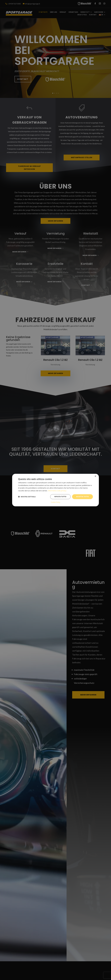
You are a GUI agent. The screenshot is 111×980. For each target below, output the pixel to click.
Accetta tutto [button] (82, 497)
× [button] (95, 476)
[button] (27, 497)
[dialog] (55, 490)
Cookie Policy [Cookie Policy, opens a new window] (55, 502)
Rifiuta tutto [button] (60, 497)
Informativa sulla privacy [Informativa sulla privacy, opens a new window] (57, 491)
